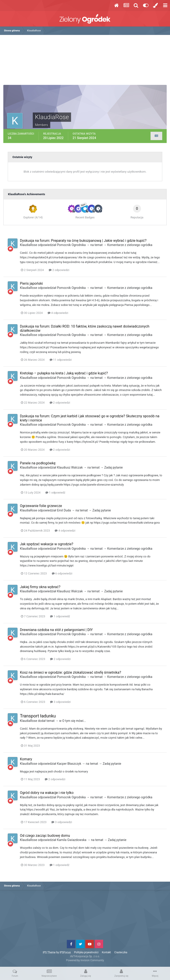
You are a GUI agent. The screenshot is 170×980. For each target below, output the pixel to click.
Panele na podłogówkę (38, 463)
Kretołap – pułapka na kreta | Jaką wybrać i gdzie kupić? (64, 373)
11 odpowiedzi (61, 360)
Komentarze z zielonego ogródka (130, 245)
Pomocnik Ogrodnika (71, 245)
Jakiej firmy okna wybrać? (40, 587)
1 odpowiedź (55, 493)
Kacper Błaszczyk (69, 764)
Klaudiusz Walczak (70, 467)
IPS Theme (49, 952)
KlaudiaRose (29, 245)
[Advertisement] (86, 61)
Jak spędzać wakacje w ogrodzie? (47, 544)
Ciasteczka (121, 952)
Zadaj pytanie (114, 467)
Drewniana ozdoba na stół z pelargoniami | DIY (56, 630)
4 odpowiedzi (58, 313)
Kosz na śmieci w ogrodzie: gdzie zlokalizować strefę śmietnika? (71, 672)
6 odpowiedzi (62, 573)
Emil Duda (64, 510)
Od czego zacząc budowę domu (45, 836)
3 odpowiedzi (60, 702)
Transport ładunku (38, 716)
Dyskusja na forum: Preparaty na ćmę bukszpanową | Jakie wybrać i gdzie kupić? (83, 241)
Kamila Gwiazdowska (72, 840)
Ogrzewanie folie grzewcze (41, 506)
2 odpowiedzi (59, 270)
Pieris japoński (31, 283)
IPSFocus (65, 952)
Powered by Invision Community (85, 960)
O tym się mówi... (74, 721)
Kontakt (106, 952)
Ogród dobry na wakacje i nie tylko (47, 793)
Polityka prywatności (86, 952)
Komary (26, 759)
